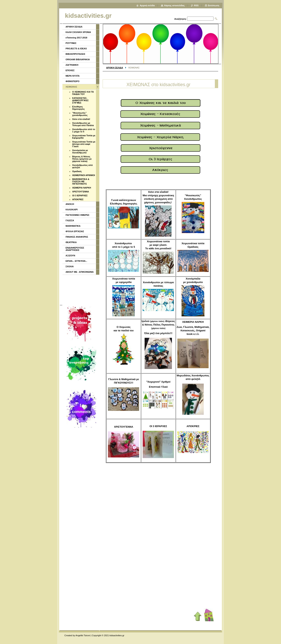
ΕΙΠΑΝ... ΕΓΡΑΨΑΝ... (76, 261)
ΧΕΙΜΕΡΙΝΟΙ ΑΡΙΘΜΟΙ (84, 175)
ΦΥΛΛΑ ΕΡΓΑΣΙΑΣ (75, 231)
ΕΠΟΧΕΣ (70, 70)
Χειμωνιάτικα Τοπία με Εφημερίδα (84, 137)
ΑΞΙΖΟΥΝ (70, 256)
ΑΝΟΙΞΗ (70, 204)
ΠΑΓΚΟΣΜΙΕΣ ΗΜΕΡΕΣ (77, 215)
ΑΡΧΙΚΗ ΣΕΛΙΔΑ (115, 68)
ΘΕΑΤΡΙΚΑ (71, 242)
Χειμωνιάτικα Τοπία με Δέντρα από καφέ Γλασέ (84, 144)
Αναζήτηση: (180, 19)
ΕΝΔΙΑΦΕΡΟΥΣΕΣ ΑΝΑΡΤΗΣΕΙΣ (75, 249)
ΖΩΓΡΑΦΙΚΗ (72, 65)
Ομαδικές (77, 171)
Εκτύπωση (214, 5)
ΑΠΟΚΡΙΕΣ (78, 199)
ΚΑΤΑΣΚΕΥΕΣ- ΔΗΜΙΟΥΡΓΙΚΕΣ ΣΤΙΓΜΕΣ (80, 100)
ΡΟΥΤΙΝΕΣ (71, 43)
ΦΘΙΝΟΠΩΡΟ (72, 81)
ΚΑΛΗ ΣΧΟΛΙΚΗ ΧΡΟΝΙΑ (78, 32)
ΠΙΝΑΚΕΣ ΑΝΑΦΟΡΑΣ (77, 237)
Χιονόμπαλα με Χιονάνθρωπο (80, 151)
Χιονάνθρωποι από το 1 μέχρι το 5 (84, 130)
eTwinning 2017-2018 (76, 38)
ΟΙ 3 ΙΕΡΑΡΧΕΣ (80, 195)
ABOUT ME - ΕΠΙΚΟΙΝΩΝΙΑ (80, 272)
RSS (196, 5)
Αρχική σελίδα (147, 5)
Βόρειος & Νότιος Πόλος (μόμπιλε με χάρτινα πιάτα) (82, 159)
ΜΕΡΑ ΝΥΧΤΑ (73, 76)
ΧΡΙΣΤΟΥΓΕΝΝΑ (81, 192)
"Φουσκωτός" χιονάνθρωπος (80, 114)
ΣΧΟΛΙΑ (70, 266)
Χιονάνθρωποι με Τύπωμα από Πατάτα (83, 124)
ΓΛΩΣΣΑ (70, 220)
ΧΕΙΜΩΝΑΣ (71, 87)
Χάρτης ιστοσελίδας (174, 5)
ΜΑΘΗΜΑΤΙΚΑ (73, 226)
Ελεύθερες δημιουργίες (78, 108)
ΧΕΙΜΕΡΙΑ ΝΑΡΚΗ (82, 188)
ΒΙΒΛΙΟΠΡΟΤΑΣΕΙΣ (75, 54)
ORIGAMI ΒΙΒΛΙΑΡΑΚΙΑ (78, 59)
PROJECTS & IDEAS (76, 49)
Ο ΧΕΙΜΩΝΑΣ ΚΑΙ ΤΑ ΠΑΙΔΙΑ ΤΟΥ (83, 93)
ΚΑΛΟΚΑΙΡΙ (72, 210)
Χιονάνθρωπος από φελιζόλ (82, 166)
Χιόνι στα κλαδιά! (81, 119)
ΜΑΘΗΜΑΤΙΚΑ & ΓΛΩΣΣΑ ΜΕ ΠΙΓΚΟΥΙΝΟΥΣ (81, 181)
